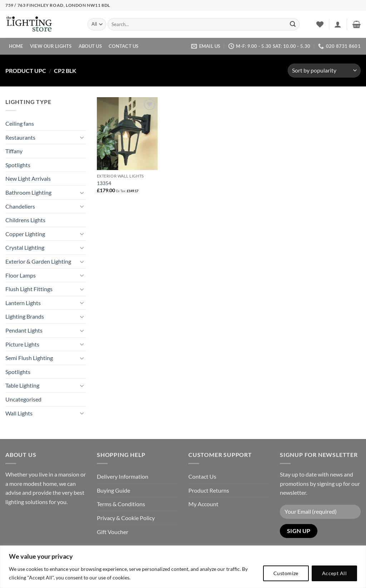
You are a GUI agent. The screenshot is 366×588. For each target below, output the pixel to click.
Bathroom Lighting (28, 192)
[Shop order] (324, 71)
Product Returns (209, 490)
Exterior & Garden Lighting (38, 261)
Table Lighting (22, 385)
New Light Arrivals (28, 178)
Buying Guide (113, 490)
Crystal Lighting (25, 247)
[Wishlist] (320, 24)
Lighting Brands (25, 316)
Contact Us (124, 46)
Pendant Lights (24, 330)
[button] (338, 24)
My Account (203, 504)
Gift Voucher (113, 532)
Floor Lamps (21, 275)
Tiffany (14, 151)
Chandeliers (20, 206)
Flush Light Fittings (29, 289)
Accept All (334, 573)
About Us (90, 46)
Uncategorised (23, 399)
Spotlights (18, 165)
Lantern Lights (23, 303)
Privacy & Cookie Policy (126, 518)
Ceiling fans (20, 123)
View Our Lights (51, 46)
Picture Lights (22, 344)
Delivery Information (123, 476)
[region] (183, 567)
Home (16, 46)
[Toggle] (82, 137)
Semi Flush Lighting (29, 358)
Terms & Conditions (121, 504)
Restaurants (20, 137)
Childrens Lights (25, 220)
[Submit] (293, 24)
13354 (104, 183)
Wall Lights (19, 413)
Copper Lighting (25, 234)
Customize (286, 573)
